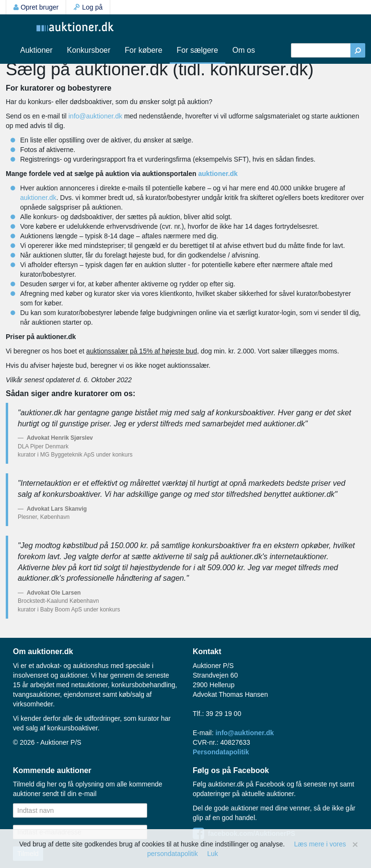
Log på (88, 7)
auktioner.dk (218, 174)
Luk (213, 854)
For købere (143, 50)
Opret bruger (36, 7)
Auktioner (36, 50)
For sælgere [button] (197, 50)
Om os (244, 50)
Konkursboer (89, 50)
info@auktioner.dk (95, 116)
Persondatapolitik (221, 752)
